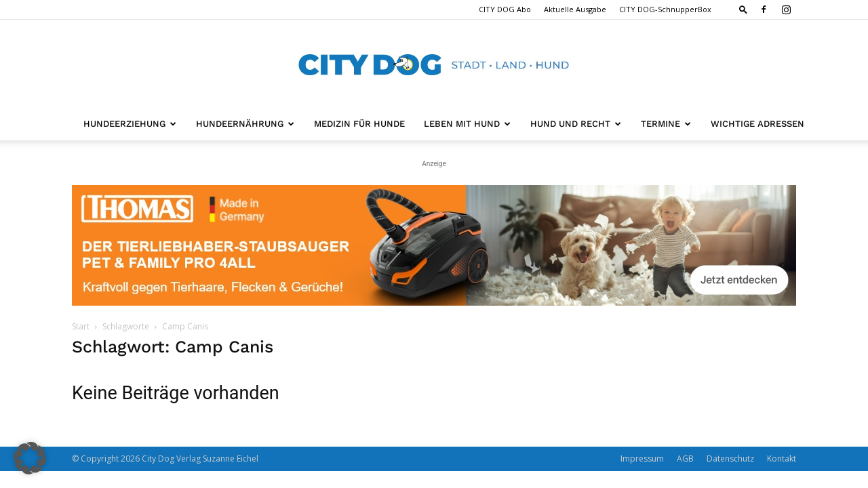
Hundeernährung (245, 124)
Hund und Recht (576, 124)
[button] (743, 9)
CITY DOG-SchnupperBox (665, 9)
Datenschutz (730, 459)
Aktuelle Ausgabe (575, 9)
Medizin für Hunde (359, 124)
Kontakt (782, 459)
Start (81, 326)
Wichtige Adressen (757, 124)
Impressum (642, 459)
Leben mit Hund (467, 124)
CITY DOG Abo (505, 9)
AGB (685, 459)
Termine (666, 124)
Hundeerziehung (130, 124)
